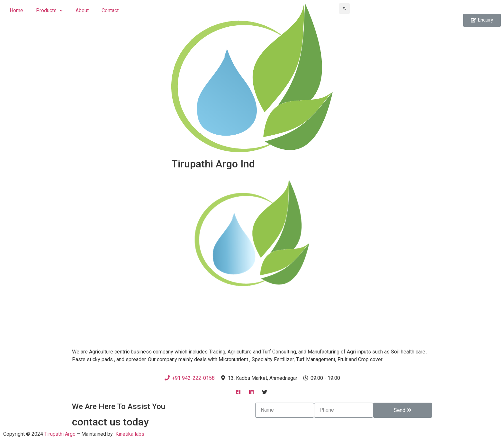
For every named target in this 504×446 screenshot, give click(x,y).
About (82, 10)
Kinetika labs (130, 434)
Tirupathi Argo (60, 434)
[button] (482, 20)
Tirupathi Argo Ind (213, 164)
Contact (110, 10)
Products (49, 11)
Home (16, 10)
